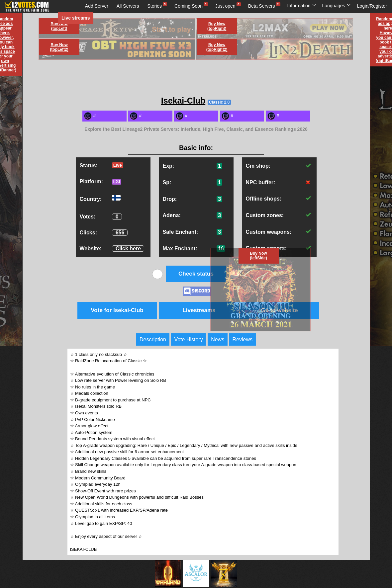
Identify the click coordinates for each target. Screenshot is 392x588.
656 (120, 233)
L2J (117, 182)
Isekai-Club (183, 101)
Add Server (97, 6)
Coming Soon (189, 6)
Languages (337, 6)
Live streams (76, 18)
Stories (155, 6)
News (218, 339)
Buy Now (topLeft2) (59, 47)
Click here (128, 249)
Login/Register (372, 6)
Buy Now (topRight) (217, 26)
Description (153, 339)
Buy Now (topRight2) (217, 47)
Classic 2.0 (219, 102)
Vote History (188, 339)
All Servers (128, 6)
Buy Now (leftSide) (258, 256)
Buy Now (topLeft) (59, 26)
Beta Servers (262, 6)
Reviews (243, 339)
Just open (225, 6)
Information (302, 6)
